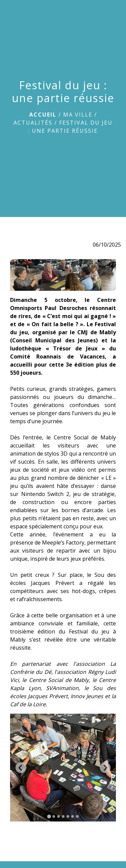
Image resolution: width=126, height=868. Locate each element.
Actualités (33, 123)
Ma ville (78, 115)
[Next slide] (105, 768)
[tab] (49, 817)
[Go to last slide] (21, 768)
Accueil (43, 115)
